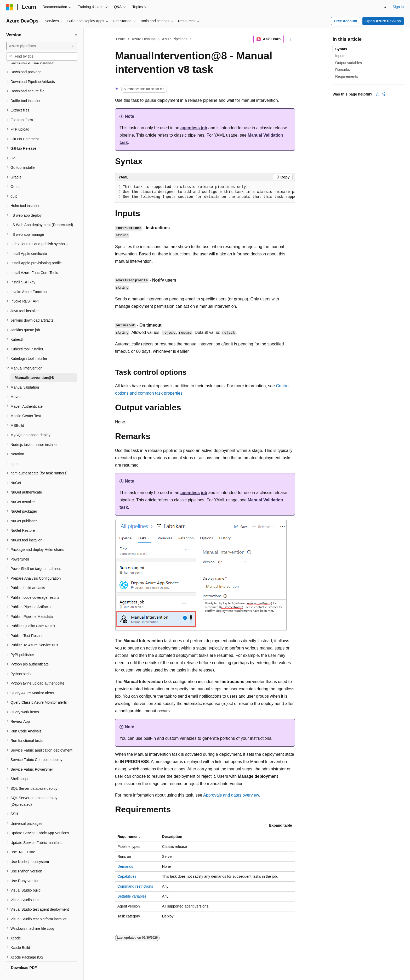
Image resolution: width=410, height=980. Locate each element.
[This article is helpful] (378, 94)
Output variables (349, 63)
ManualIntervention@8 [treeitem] (34, 365)
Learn (121, 39)
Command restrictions (135, 886)
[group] (205, 192)
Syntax (341, 49)
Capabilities (127, 876)
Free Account (346, 21)
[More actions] (290, 39)
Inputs (340, 56)
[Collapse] (76, 35)
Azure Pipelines (175, 39)
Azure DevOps (144, 39)
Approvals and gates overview (231, 795)
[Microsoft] (10, 7)
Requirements (347, 76)
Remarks (343, 70)
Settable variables (132, 896)
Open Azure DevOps (383, 21)
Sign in (398, 7)
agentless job (194, 128)
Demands (125, 866)
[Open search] (385, 7)
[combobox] (42, 46)
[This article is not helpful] (384, 94)
